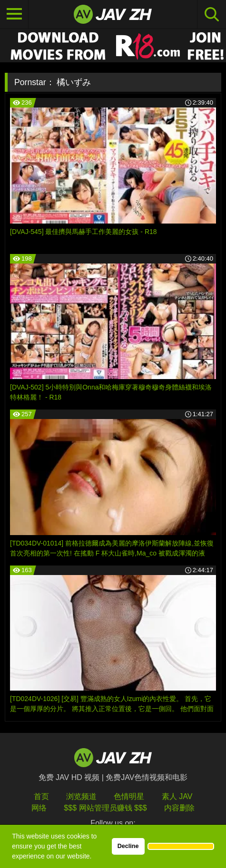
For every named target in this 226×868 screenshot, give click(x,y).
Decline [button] (128, 846)
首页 (41, 796)
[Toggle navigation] (14, 14)
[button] (181, 846)
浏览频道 (81, 796)
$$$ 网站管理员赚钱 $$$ (105, 808)
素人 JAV (177, 796)
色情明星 (129, 796)
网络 (39, 808)
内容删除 (179, 808)
